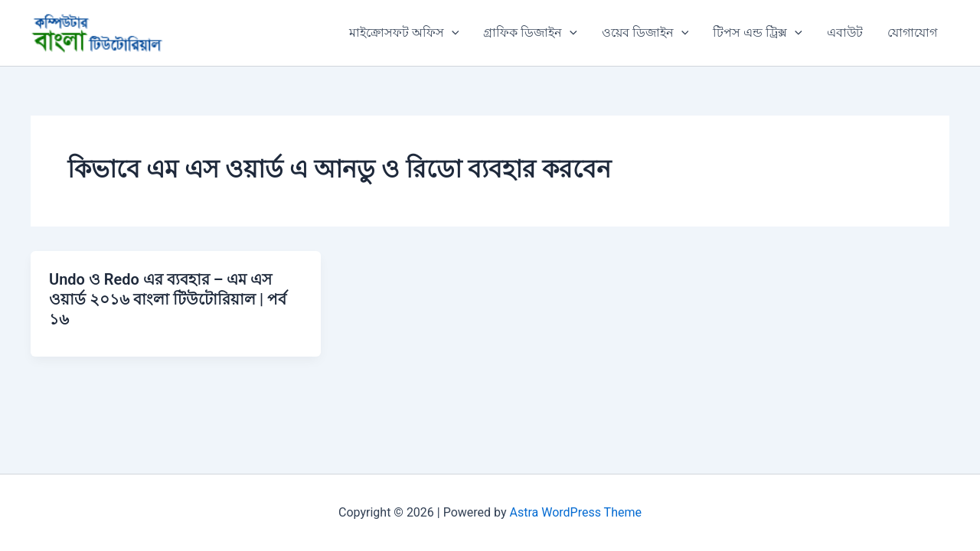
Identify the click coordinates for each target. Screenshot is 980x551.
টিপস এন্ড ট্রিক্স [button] (758, 33)
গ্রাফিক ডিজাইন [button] (530, 33)
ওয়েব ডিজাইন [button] (645, 33)
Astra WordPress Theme (576, 512)
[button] (452, 33)
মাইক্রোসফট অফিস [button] (404, 33)
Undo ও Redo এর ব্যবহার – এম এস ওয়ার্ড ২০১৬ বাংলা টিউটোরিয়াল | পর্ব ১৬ (168, 299)
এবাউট (845, 33)
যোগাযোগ (912, 33)
